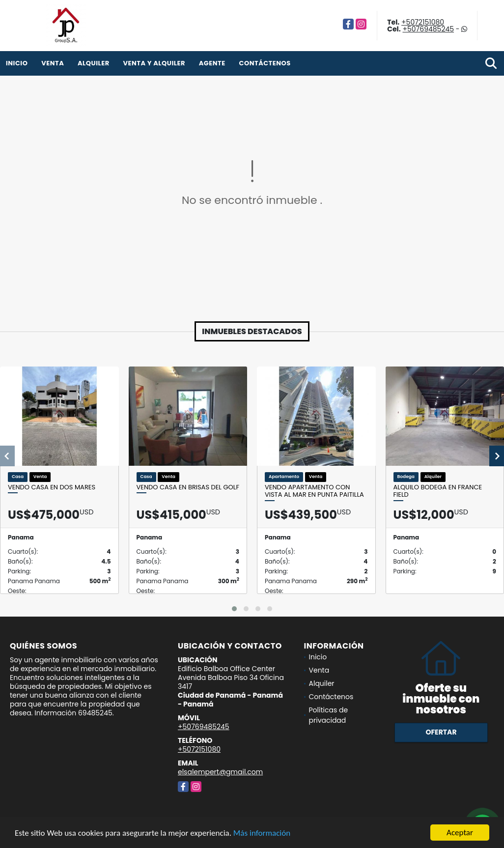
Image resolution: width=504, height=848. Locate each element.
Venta (53, 63)
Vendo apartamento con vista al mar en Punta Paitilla (314, 491)
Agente (212, 63)
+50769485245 (428, 29)
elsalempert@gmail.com (220, 772)
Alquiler (94, 63)
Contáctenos (265, 63)
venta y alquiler (154, 63)
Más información (262, 834)
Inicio (17, 63)
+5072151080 (423, 22)
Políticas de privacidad (329, 715)
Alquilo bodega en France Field (438, 491)
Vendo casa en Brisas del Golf (188, 487)
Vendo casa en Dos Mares (52, 487)
